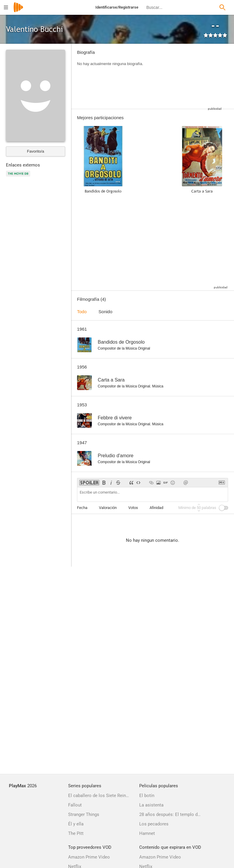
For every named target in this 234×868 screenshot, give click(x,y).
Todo (82, 312)
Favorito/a (36, 151)
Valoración (108, 508)
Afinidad (156, 508)
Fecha (82, 508)
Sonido (106, 312)
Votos (133, 508)
